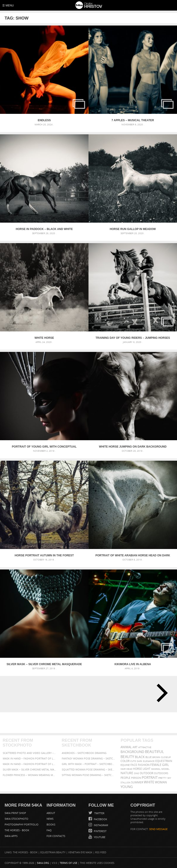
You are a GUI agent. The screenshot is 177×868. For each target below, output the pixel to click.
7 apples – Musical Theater (133, 120)
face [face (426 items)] (134, 765)
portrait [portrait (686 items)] (150, 777)
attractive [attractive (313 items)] (145, 747)
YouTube (99, 837)
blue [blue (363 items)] (149, 757)
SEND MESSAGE (158, 829)
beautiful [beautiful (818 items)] (154, 752)
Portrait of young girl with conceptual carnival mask (44, 447)
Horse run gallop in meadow (133, 229)
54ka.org (43, 863)
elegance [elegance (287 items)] (149, 761)
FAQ (49, 830)
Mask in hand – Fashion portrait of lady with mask (30, 764)
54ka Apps (11, 836)
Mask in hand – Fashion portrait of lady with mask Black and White (30, 758)
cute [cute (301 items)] (133, 761)
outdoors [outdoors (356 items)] (161, 773)
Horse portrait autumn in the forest (44, 555)
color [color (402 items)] (125, 761)
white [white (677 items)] (149, 782)
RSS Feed (101, 852)
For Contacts (56, 836)
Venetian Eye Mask (80, 852)
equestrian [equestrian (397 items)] (164, 761)
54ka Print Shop (15, 813)
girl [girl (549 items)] (165, 765)
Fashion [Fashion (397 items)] (144, 765)
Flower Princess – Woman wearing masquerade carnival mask (30, 775)
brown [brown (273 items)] (156, 757)
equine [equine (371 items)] (125, 765)
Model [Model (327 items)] (165, 769)
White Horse (44, 338)
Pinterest (100, 831)
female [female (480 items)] (156, 765)
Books (51, 824)
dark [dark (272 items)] (140, 761)
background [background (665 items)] (132, 752)
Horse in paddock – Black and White (44, 229)
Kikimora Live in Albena (133, 664)
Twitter (99, 813)
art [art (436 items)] (135, 747)
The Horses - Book (17, 830)
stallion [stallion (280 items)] (125, 783)
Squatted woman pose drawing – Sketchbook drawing (89, 769)
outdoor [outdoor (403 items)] (146, 773)
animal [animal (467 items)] (126, 747)
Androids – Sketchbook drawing (84, 753)
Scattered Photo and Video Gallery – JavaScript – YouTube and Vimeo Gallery (30, 753)
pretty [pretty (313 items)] (162, 778)
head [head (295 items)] (129, 769)
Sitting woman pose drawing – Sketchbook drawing (89, 775)
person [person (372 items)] (136, 778)
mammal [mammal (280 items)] (156, 769)
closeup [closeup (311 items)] (166, 757)
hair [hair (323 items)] (123, 769)
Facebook (100, 819)
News (50, 819)
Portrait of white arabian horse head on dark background (133, 555)
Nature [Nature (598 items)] (127, 773)
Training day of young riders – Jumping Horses (133, 338)
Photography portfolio (22, 824)
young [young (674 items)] (127, 787)
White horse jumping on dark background (133, 447)
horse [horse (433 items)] (137, 769)
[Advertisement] (89, 723)
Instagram (101, 825)
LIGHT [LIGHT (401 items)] (147, 769)
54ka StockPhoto (16, 819)
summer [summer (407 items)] (137, 782)
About (51, 813)
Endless (44, 120)
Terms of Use (68, 863)
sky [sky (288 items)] (169, 778)
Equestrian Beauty (53, 852)
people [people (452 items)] (125, 778)
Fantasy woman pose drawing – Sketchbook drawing (89, 758)
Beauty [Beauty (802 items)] (127, 757)
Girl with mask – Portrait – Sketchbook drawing (89, 764)
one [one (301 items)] (136, 773)
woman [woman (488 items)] (161, 782)
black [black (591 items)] (140, 757)
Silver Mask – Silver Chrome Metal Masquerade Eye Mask (44, 664)
